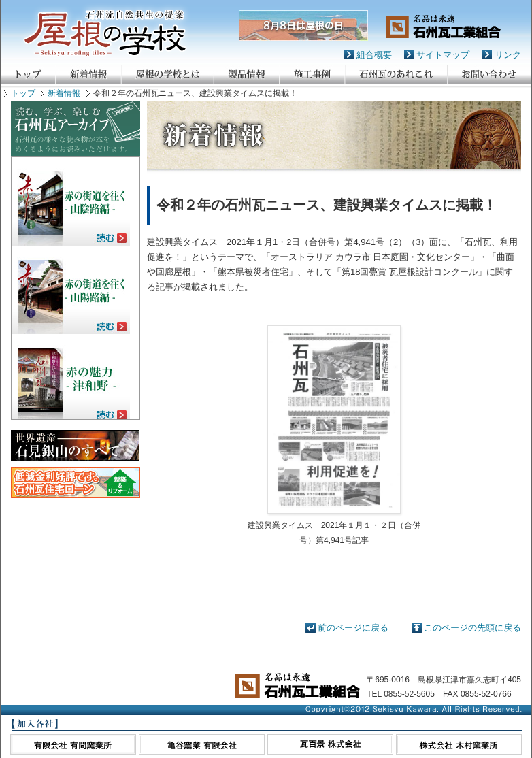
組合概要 (374, 55)
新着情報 (64, 93)
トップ (23, 93)
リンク (508, 55)
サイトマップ (443, 55)
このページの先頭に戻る (472, 628)
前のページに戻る (353, 628)
